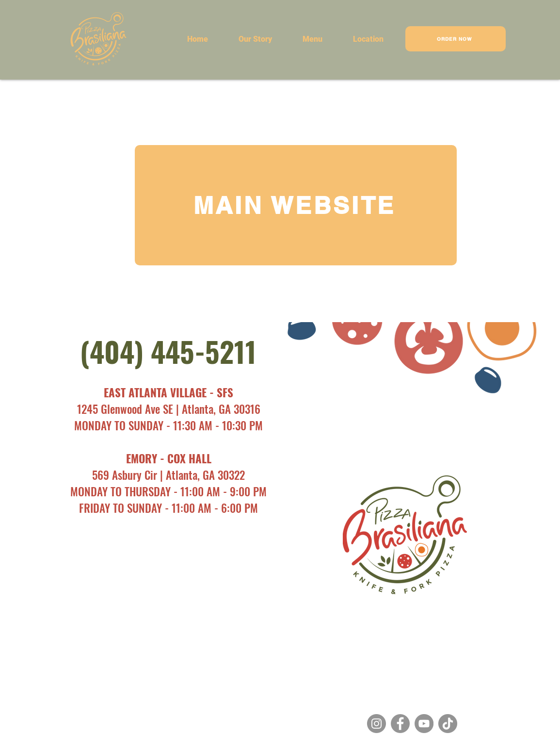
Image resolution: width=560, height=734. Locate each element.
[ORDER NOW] (456, 39)
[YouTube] (424, 724)
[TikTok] (448, 724)
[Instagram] (376, 724)
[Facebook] (400, 724)
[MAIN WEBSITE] (296, 205)
